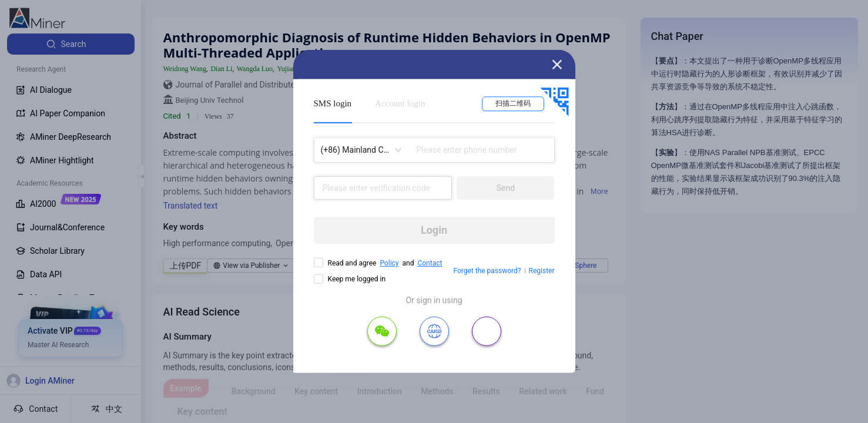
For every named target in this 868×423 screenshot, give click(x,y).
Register (542, 271)
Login (434, 230)
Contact (430, 263)
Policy (389, 263)
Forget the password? (487, 271)
